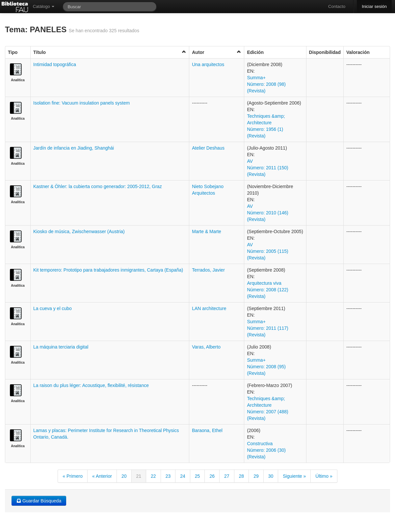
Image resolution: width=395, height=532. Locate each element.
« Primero (73, 476)
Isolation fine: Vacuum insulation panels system (81, 103)
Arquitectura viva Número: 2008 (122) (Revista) (267, 290)
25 (197, 476)
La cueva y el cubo (53, 308)
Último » (324, 476)
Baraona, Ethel (207, 430)
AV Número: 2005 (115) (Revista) (267, 251)
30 (271, 476)
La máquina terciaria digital (61, 347)
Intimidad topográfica (55, 64)
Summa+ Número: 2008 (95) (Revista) (266, 367)
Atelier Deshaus (208, 148)
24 (183, 476)
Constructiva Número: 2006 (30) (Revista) (266, 450)
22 (153, 476)
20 (124, 476)
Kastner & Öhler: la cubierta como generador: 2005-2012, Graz (98, 186)
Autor (217, 52)
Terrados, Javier (208, 270)
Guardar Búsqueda (39, 501)
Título (110, 52)
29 (256, 476)
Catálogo (44, 6)
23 (168, 476)
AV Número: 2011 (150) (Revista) (267, 168)
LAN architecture (209, 308)
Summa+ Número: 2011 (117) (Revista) (267, 328)
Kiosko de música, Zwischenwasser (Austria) (79, 231)
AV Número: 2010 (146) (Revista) (267, 213)
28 (242, 476)
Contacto (337, 6)
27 (227, 476)
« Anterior (102, 476)
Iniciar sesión (374, 6)
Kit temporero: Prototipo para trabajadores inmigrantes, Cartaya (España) (108, 270)
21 (139, 476)
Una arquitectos (208, 64)
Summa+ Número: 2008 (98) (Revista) (266, 84)
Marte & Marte (207, 231)
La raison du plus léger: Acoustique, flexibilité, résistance (91, 385)
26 (212, 476)
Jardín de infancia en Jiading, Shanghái (74, 148)
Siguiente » (294, 476)
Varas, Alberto (206, 347)
